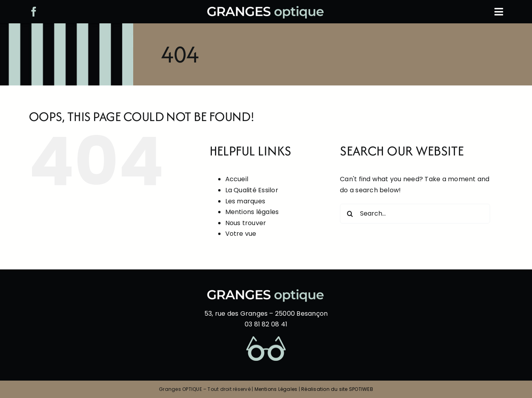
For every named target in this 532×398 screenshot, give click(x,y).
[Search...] (415, 214)
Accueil (237, 179)
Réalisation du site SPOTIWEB (337, 389)
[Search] (350, 214)
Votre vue (241, 234)
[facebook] (34, 12)
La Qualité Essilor (252, 190)
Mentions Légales (276, 389)
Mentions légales (252, 212)
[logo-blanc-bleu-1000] (266, 9)
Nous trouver (246, 223)
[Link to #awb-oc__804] (499, 12)
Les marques (245, 201)
